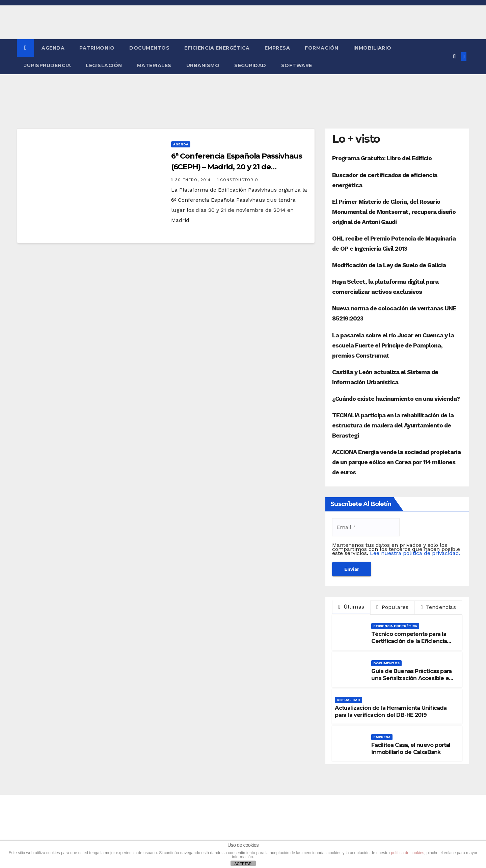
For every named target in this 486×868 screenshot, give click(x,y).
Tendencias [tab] (438, 607)
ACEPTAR (243, 864)
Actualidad (348, 700)
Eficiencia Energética (217, 48)
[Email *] (366, 527)
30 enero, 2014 (194, 180)
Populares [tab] (392, 607)
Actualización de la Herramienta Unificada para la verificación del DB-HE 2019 (391, 711)
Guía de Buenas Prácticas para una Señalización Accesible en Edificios (412, 678)
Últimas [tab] (351, 607)
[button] (454, 57)
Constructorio (238, 180)
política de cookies (408, 853)
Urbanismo (203, 65)
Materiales (154, 65)
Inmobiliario (372, 48)
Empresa (277, 48)
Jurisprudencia (48, 65)
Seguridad (250, 65)
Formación (322, 48)
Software (297, 65)
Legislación (104, 65)
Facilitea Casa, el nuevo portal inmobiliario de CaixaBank (411, 749)
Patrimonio (97, 48)
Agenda (53, 48)
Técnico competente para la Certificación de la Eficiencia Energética (409, 641)
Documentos (149, 48)
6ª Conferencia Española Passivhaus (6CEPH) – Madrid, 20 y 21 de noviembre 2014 (237, 167)
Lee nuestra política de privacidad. (415, 553)
